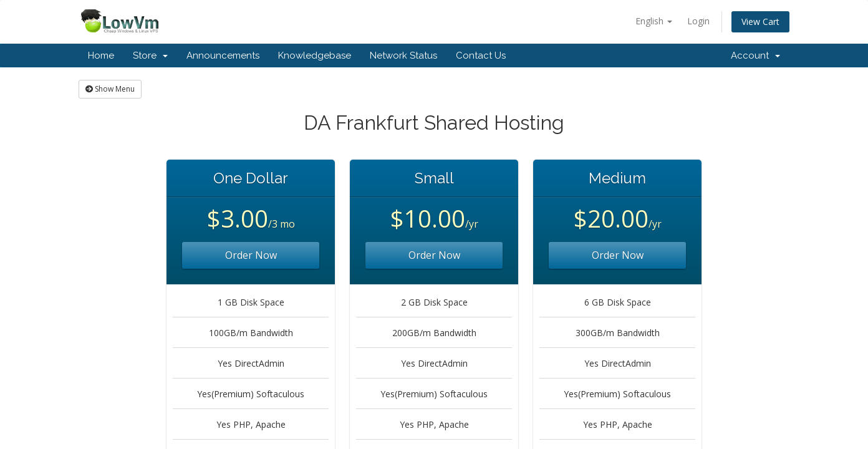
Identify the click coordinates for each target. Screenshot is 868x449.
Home (101, 56)
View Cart (760, 22)
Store (150, 56)
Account (755, 56)
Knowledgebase (315, 56)
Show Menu (110, 89)
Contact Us (481, 56)
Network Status (403, 56)
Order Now (251, 255)
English (654, 21)
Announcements (223, 56)
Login (698, 21)
